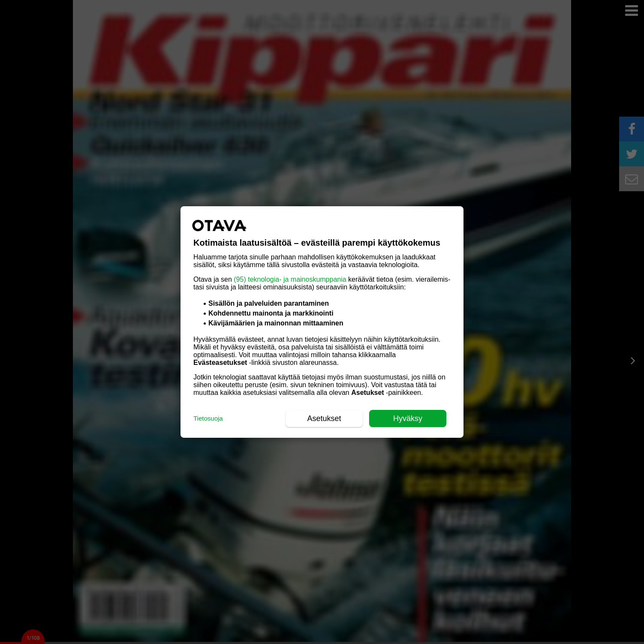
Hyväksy (408, 418)
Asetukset (324, 418)
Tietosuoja (208, 418)
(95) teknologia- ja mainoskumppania (290, 279)
